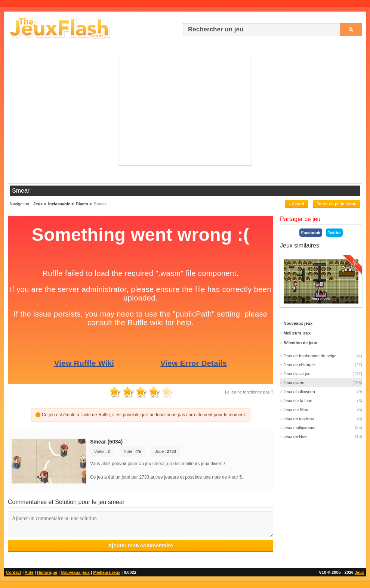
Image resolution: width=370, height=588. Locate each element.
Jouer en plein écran (337, 204)
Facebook (311, 233)
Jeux (359, 572)
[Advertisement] (185, 109)
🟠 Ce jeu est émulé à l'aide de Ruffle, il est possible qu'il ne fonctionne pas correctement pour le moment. (141, 415)
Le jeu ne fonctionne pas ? (249, 392)
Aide (29, 572)
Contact (14, 572)
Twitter (334, 233)
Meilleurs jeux (107, 572)
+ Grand (296, 204)
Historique (47, 572)
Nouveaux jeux (75, 572)
